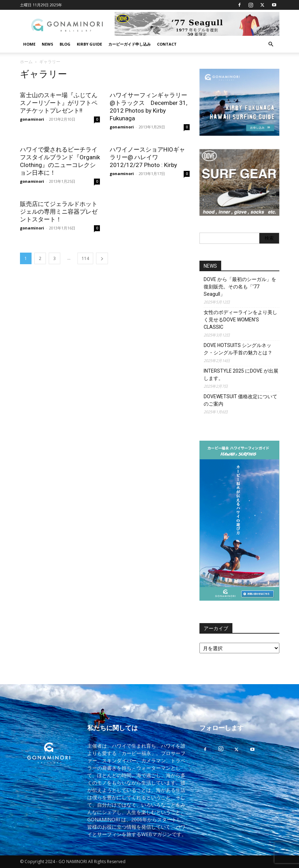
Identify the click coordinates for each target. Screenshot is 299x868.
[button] (271, 44)
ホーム (26, 62)
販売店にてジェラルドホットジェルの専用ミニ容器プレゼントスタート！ (59, 212)
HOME (29, 44)
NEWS (47, 44)
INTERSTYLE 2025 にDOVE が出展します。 (241, 375)
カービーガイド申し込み (130, 44)
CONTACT (167, 44)
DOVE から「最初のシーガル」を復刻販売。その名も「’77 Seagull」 (240, 287)
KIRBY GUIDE (89, 44)
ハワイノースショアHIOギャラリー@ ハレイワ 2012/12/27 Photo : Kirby (147, 157)
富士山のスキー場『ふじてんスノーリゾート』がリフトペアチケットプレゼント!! (59, 103)
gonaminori (32, 119)
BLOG (65, 44)
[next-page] (102, 258)
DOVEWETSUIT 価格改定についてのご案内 (240, 400)
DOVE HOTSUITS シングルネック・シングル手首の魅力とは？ (238, 349)
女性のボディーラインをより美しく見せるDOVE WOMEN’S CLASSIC (240, 320)
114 (85, 258)
